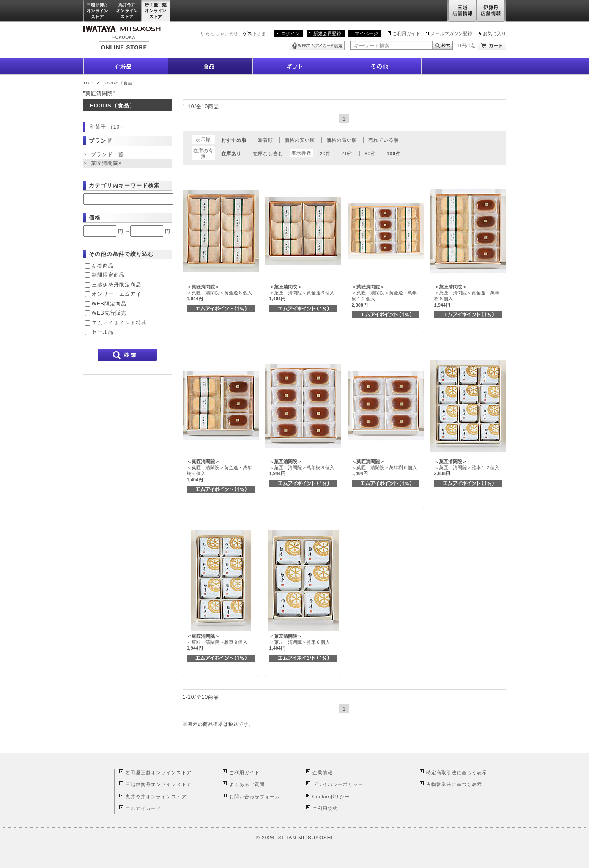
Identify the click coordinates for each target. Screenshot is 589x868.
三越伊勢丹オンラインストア (98, 11)
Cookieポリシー (331, 797)
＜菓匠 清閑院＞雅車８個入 (217, 642)
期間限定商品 (108, 275)
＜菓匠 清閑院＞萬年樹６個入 (384, 468)
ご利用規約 (325, 808)
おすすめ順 (234, 140)
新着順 (266, 140)
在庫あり (231, 154)
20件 (325, 154)
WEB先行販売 (109, 313)
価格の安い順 (300, 140)
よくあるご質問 (247, 784)
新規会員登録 (327, 33)
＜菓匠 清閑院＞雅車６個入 (300, 642)
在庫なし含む (268, 154)
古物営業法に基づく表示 (454, 784)
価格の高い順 (342, 140)
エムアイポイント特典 (119, 323)
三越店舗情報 (462, 11)
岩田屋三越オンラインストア (156, 11)
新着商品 (103, 266)
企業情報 (323, 772)
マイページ (366, 33)
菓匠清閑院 (107, 164)
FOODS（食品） (119, 83)
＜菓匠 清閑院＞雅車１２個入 (467, 468)
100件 (394, 154)
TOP (88, 83)
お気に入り (494, 33)
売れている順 (384, 140)
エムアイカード (143, 808)
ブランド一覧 (107, 154)
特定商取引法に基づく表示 (457, 772)
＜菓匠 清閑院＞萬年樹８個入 (302, 468)
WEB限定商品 (109, 304)
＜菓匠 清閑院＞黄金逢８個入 (219, 293)
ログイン (290, 33)
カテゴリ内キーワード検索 (124, 185)
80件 (370, 154)
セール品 (103, 332)
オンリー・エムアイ (116, 294)
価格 (95, 218)
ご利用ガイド (406, 33)
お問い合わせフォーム (255, 797)
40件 (348, 154)
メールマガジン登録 (451, 33)
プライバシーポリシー (338, 784)
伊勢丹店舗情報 (491, 11)
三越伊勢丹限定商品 (116, 285)
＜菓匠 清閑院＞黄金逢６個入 (302, 293)
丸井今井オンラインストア (127, 11)
